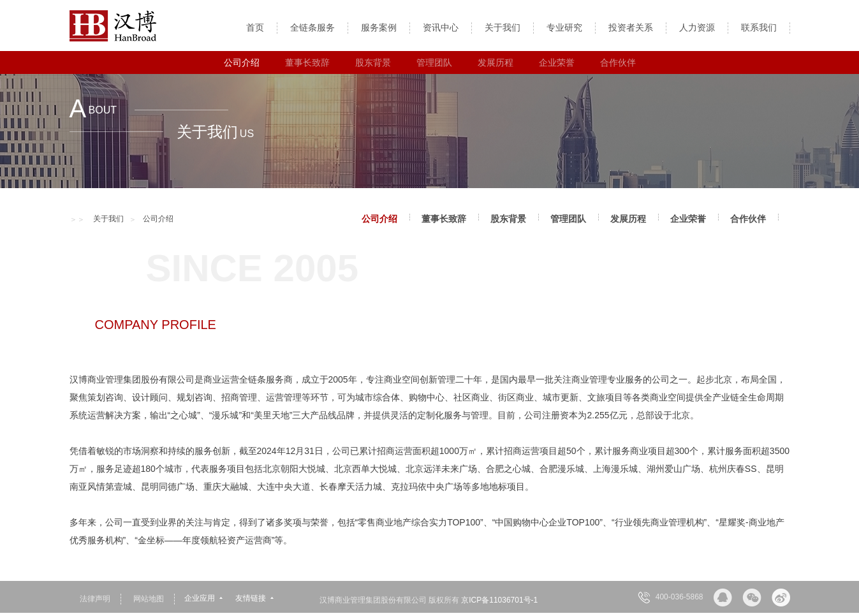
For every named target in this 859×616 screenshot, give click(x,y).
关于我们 (503, 27)
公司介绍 (242, 62)
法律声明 (95, 599)
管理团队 (434, 62)
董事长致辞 (307, 62)
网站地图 (149, 599)
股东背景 (373, 62)
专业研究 (564, 27)
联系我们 (759, 27)
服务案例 (379, 27)
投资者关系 (631, 27)
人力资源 (697, 27)
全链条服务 (312, 27)
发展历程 (496, 62)
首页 (255, 27)
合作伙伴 (618, 62)
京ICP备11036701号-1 (499, 600)
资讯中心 (441, 27)
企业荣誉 (557, 62)
